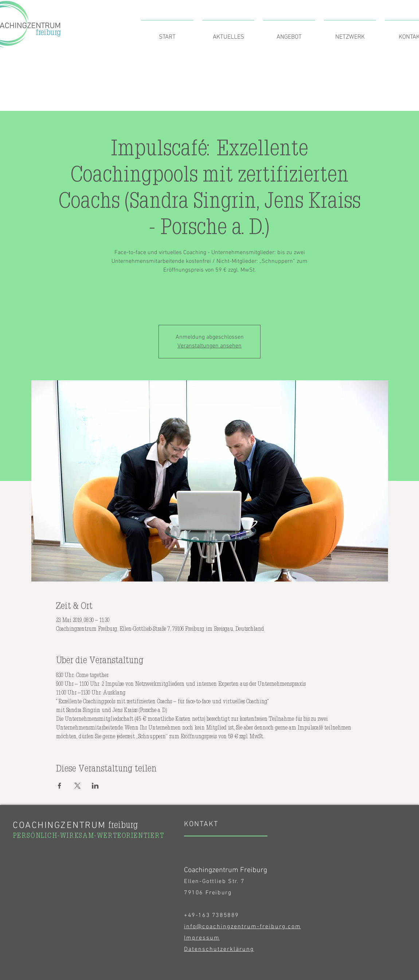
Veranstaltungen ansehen (209, 346)
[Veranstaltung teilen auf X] (77, 786)
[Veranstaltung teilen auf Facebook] (60, 786)
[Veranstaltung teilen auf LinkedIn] (95, 786)
